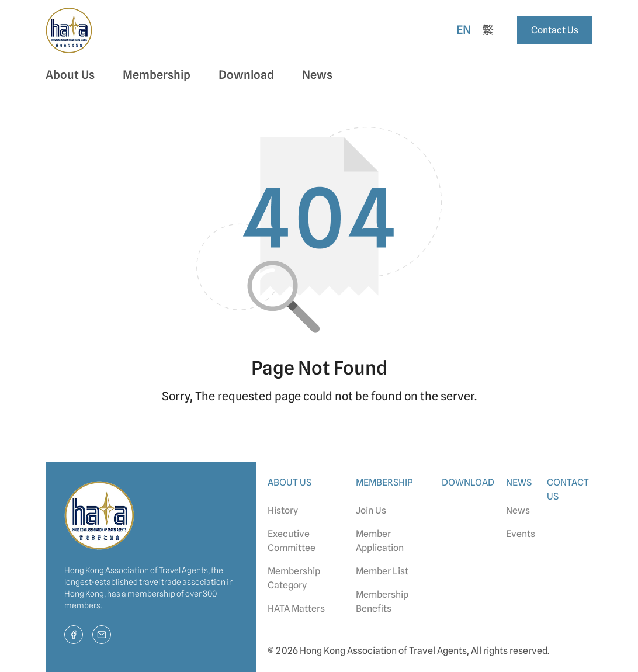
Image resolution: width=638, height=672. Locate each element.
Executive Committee (292, 541)
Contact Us (555, 30)
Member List (382, 571)
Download (246, 75)
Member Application (380, 541)
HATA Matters (296, 609)
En (464, 30)
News (518, 510)
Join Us (371, 510)
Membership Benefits (382, 602)
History (283, 510)
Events (521, 534)
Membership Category (294, 578)
